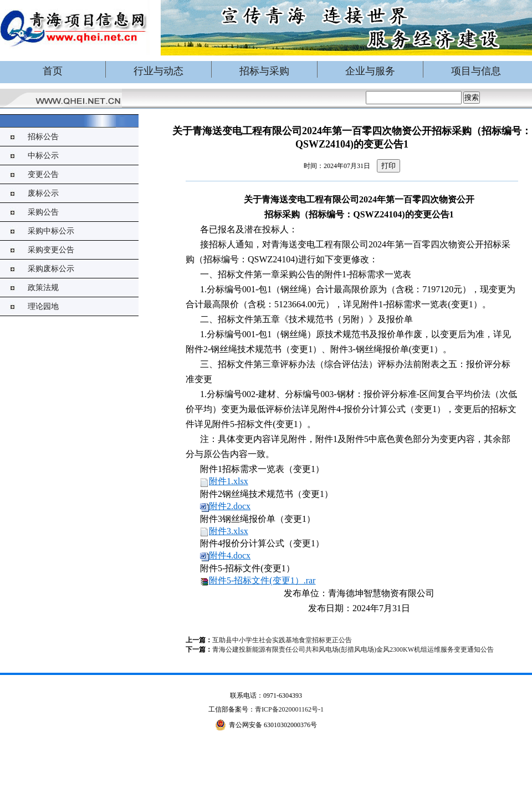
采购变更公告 (51, 250)
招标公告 (43, 137)
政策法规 (43, 288)
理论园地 (43, 306)
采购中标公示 (51, 231)
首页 (53, 71)
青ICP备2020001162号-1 (289, 709)
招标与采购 (264, 71)
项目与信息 (476, 71)
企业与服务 (370, 71)
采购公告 (43, 212)
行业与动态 (158, 71)
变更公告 (43, 174)
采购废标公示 (51, 269)
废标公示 (43, 193)
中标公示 (43, 156)
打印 (388, 166)
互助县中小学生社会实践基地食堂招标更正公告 (282, 640)
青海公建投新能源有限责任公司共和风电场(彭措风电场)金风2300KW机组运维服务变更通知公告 (353, 649)
